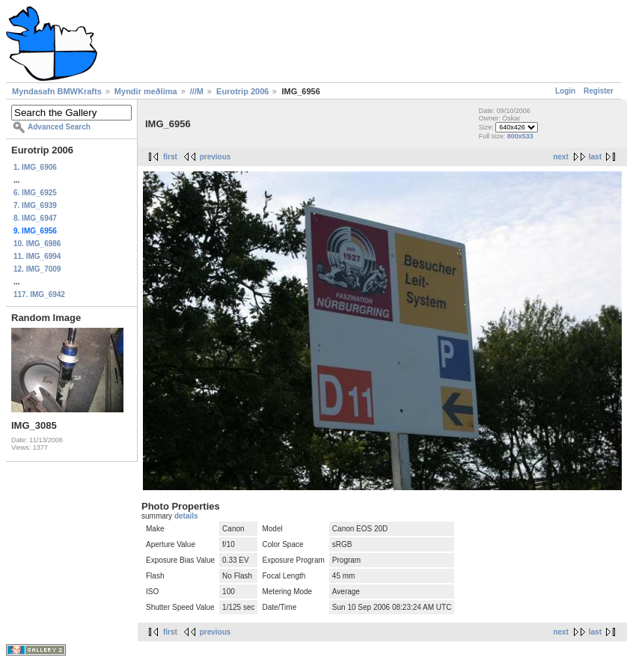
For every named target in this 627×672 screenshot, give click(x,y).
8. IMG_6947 (35, 218)
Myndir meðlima (146, 91)
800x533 (520, 136)
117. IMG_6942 (39, 294)
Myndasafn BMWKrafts (57, 91)
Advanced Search (59, 127)
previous (215, 157)
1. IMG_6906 (35, 167)
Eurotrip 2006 (242, 91)
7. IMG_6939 (35, 205)
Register (599, 91)
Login (565, 91)
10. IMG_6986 (37, 244)
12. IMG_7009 (37, 269)
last (595, 157)
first (170, 157)
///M (197, 91)
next (561, 157)
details (186, 516)
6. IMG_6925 (35, 193)
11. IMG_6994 (37, 256)
